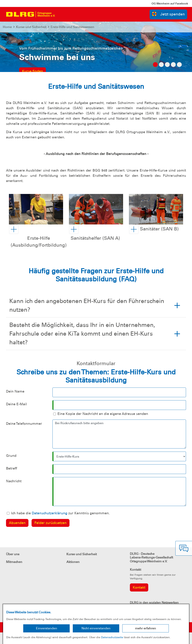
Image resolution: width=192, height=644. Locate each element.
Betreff (12, 468)
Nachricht (14, 481)
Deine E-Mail (16, 404)
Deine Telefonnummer (24, 424)
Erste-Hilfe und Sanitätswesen (72, 27)
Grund (11, 456)
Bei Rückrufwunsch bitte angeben (119, 434)
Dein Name (15, 391)
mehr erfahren (146, 628)
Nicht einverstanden (96, 628)
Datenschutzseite (112, 637)
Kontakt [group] (139, 587)
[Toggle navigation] (62, 14)
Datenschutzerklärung (50, 513)
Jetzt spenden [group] (168, 14)
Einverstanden (47, 628)
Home (7, 27)
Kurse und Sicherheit (31, 27)
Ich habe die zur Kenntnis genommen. (60, 513)
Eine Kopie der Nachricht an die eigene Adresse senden (103, 414)
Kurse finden (33, 71)
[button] (38, 238)
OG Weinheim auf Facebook (170, 3)
